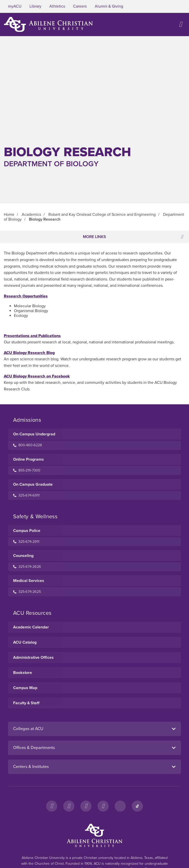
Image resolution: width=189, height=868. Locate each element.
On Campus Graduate (33, 484)
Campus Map (25, 688)
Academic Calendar (31, 627)
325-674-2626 (27, 567)
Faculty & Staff (26, 703)
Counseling (23, 556)
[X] (86, 806)
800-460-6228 (27, 445)
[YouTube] (103, 806)
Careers (80, 6)
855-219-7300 (27, 470)
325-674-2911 (26, 542)
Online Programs (28, 459)
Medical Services (29, 581)
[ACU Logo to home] (48, 24)
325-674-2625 (27, 592)
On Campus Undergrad (34, 434)
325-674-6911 (26, 495)
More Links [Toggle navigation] (133, 237)
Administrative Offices (33, 658)
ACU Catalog (25, 642)
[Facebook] (52, 806)
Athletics (57, 6)
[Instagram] (69, 806)
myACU (15, 6)
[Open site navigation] (180, 24)
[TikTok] (137, 806)
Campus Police (27, 531)
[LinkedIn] (120, 806)
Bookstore (23, 673)
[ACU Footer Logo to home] (94, 835)
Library (35, 6)
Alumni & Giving (109, 6)
